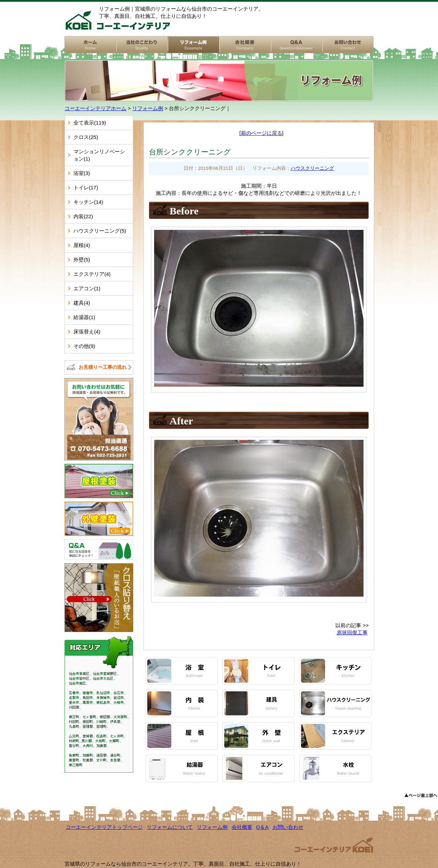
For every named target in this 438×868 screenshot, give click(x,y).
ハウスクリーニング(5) (100, 231)
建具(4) (82, 303)
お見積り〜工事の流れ (103, 367)
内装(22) (83, 216)
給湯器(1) (84, 317)
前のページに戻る (262, 133)
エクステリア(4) (92, 274)
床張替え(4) (87, 332)
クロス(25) (86, 137)
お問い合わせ (348, 45)
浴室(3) (82, 173)
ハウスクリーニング (312, 168)
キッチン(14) (88, 202)
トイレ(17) (86, 187)
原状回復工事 (352, 632)
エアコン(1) (87, 288)
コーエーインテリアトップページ (104, 827)
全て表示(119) (90, 123)
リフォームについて (142, 45)
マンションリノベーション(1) (99, 155)
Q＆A (262, 827)
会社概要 (245, 45)
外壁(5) (82, 260)
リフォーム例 (193, 45)
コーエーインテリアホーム (90, 45)
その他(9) (84, 346)
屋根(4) (82, 245)
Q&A (296, 45)
